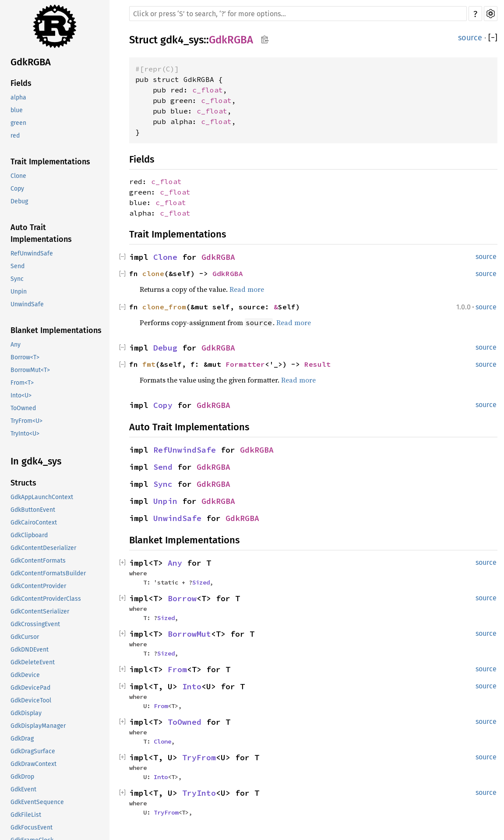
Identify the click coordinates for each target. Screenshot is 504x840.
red (15, 136)
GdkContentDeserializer (43, 548)
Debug (19, 201)
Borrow (182, 598)
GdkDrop (22, 777)
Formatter (245, 364)
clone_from (164, 307)
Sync (17, 279)
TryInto (199, 793)
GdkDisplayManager (38, 726)
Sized (201, 582)
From (177, 669)
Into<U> (21, 395)
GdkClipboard (29, 535)
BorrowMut (189, 634)
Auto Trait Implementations (41, 233)
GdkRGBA (31, 62)
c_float (208, 90)
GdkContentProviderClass (46, 599)
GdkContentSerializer (40, 611)
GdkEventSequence (37, 802)
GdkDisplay (26, 713)
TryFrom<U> (26, 421)
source (470, 38)
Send (18, 266)
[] (493, 38)
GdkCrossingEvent (35, 624)
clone (153, 273)
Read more (247, 289)
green (18, 123)
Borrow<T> (25, 357)
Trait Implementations (50, 162)
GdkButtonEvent (33, 510)
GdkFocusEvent (32, 828)
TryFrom (199, 757)
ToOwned (23, 408)
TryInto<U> (25, 434)
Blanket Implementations (56, 330)
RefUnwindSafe (32, 253)
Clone (18, 176)
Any (16, 345)
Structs (23, 483)
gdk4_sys (182, 40)
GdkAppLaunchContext (42, 497)
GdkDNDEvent (30, 650)
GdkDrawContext (33, 764)
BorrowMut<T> (30, 370)
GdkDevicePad (30, 688)
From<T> (22, 383)
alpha (18, 97)
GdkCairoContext (34, 523)
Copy (17, 189)
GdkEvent (23, 789)
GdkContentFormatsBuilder (48, 573)
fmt (149, 364)
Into (192, 686)
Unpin (19, 292)
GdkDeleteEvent (33, 662)
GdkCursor (25, 637)
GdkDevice (25, 675)
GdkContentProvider (38, 586)
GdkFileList (26, 815)
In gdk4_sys (36, 461)
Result (317, 364)
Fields (21, 83)
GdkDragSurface (33, 751)
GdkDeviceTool (31, 700)
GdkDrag (22, 739)
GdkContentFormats (38, 561)
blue (17, 110)
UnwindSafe (27, 304)
